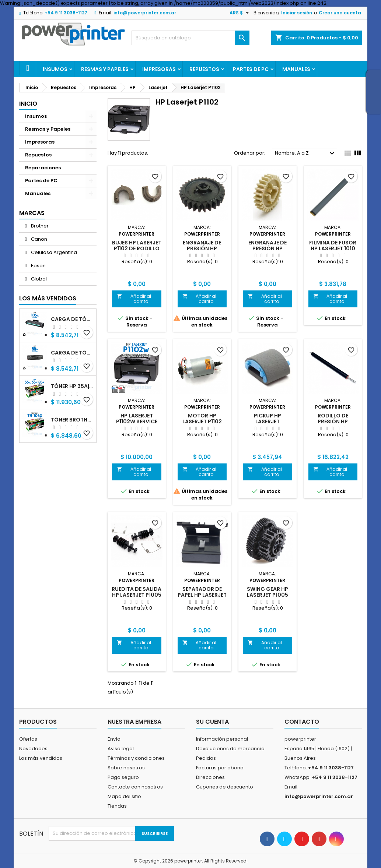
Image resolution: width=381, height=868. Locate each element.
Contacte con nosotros (135, 787)
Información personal (222, 739)
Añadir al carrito (134, 299)
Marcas (32, 213)
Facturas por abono (220, 768)
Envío (114, 739)
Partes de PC (251, 69)
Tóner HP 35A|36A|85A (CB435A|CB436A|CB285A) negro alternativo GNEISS (72, 386)
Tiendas (117, 806)
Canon (39, 239)
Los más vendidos (48, 298)
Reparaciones (43, 168)
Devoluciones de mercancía (230, 749)
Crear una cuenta (340, 13)
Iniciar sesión (297, 13)
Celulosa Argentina (53, 252)
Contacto (302, 722)
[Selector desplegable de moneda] (240, 13)
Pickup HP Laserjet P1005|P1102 (267, 421)
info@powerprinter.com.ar (145, 13)
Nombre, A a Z (306, 154)
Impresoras (159, 69)
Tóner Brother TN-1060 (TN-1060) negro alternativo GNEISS (72, 420)
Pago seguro (123, 777)
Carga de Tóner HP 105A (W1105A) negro (72, 319)
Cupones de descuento (225, 787)
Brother (39, 226)
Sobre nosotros (126, 768)
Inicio (28, 104)
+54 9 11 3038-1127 (66, 13)
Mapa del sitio (124, 796)
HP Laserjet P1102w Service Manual (137, 421)
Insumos (55, 69)
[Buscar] (190, 38)
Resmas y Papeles (105, 69)
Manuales (296, 69)
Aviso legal (121, 749)
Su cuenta (212, 722)
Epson (38, 266)
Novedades (33, 749)
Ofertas (28, 739)
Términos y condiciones (136, 758)
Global (38, 279)
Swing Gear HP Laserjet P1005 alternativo (268, 595)
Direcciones (210, 777)
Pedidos (206, 758)
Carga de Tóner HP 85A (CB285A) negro (72, 353)
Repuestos (204, 69)
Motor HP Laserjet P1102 (202, 419)
